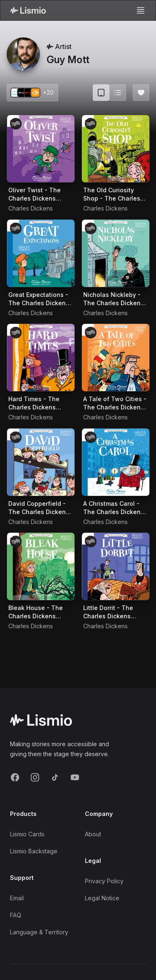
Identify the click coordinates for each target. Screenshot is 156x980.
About (93, 834)
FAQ (16, 915)
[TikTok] (55, 777)
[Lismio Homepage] (28, 10)
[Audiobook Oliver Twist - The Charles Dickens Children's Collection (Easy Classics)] (41, 149)
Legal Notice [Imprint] (102, 898)
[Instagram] (35, 777)
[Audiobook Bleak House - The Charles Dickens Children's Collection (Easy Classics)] (41, 566)
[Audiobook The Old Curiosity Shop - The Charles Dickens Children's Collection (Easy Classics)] (116, 149)
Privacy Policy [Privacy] (104, 881)
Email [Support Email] (17, 898)
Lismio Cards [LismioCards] (27, 834)
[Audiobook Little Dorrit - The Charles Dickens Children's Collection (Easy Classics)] (116, 566)
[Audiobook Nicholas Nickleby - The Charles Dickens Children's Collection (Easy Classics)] (116, 253)
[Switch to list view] (118, 93)
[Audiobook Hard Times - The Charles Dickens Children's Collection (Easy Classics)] (41, 358)
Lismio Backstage (34, 851)
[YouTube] (75, 777)
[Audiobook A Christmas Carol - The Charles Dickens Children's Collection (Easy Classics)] (116, 462)
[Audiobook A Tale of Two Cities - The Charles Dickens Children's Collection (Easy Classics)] (116, 358)
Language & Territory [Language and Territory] (39, 932)
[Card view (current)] (101, 93)
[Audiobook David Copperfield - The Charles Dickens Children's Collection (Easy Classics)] (41, 462)
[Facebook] (15, 777)
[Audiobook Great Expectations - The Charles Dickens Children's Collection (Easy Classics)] (41, 253)
